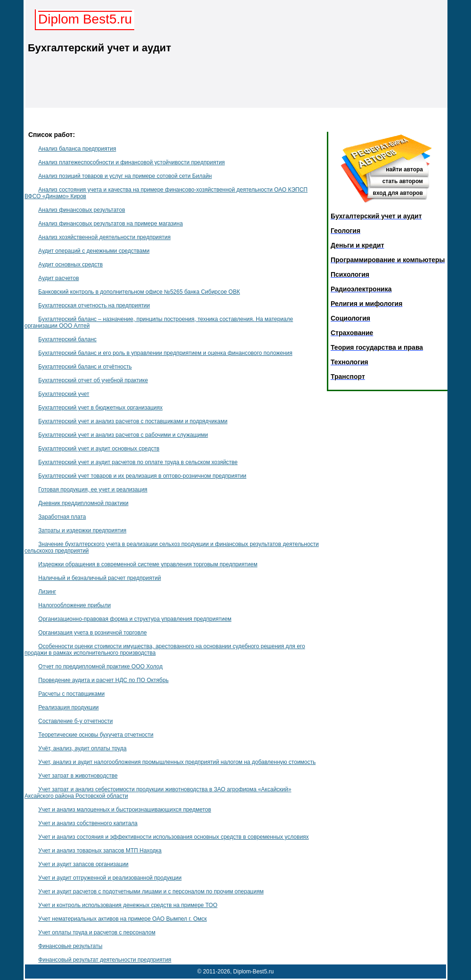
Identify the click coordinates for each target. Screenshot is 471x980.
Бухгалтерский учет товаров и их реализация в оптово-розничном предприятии (142, 476)
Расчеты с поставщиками (71, 694)
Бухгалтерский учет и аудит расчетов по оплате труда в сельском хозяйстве (138, 462)
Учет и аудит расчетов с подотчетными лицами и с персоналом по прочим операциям (151, 892)
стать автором (403, 181)
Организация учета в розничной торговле (92, 633)
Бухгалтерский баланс (67, 339)
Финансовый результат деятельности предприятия (105, 960)
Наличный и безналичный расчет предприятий (99, 578)
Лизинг (47, 592)
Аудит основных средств (70, 265)
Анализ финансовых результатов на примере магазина (110, 224)
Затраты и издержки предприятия (82, 530)
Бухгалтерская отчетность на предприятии (94, 305)
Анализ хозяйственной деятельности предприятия (104, 237)
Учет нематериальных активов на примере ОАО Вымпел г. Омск (122, 919)
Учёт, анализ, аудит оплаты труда (82, 748)
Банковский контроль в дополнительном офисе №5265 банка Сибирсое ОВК (139, 292)
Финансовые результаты (70, 946)
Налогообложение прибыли (74, 605)
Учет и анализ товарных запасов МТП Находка (100, 851)
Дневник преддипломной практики (83, 503)
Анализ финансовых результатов (81, 210)
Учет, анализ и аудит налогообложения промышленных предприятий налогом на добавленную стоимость (177, 762)
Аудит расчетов (58, 278)
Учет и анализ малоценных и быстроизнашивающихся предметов (125, 810)
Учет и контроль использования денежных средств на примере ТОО (128, 905)
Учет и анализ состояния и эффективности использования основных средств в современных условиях (173, 837)
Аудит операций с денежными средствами (94, 251)
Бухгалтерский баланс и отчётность (85, 367)
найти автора (404, 169)
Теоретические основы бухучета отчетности (96, 735)
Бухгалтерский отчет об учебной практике (93, 380)
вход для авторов (398, 193)
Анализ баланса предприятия (77, 149)
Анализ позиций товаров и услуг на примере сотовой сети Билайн (125, 176)
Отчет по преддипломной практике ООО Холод (100, 667)
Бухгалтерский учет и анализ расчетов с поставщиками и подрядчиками (133, 421)
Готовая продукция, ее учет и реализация (93, 490)
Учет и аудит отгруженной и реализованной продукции (110, 878)
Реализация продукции (68, 707)
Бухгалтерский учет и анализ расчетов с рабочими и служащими (123, 435)
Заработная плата (62, 517)
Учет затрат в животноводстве (78, 776)
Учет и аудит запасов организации (83, 864)
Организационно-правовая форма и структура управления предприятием (135, 619)
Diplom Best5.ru (85, 19)
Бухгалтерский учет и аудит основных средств (99, 449)
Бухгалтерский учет (64, 394)
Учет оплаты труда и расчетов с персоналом (97, 932)
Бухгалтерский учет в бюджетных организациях (100, 408)
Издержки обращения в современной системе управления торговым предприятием (148, 564)
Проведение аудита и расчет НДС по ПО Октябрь (103, 680)
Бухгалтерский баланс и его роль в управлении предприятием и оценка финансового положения (165, 353)
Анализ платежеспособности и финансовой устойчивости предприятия (131, 162)
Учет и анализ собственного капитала (88, 823)
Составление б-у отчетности (75, 721)
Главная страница (395, 118)
